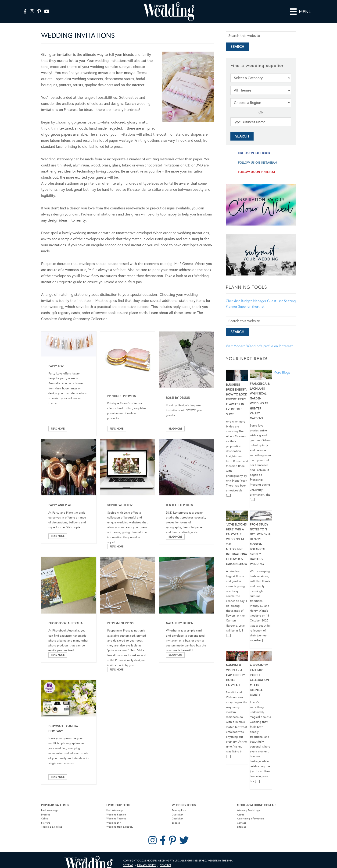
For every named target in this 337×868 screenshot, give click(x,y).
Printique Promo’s (122, 396)
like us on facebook (254, 153)
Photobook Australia (65, 623)
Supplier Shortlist (251, 307)
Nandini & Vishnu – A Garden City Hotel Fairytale (235, 675)
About (240, 815)
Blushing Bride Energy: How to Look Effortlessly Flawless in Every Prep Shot (237, 400)
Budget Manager (254, 301)
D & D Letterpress (179, 505)
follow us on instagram (258, 163)
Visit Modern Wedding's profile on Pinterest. (260, 346)
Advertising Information (250, 819)
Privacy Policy (147, 865)
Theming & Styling (52, 827)
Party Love (57, 366)
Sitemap (242, 827)
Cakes (45, 819)
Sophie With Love (121, 505)
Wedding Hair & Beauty (120, 827)
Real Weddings (50, 810)
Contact (241, 823)
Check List (177, 819)
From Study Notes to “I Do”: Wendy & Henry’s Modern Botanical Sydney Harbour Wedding (260, 544)
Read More (58, 429)
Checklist (233, 301)
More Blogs (282, 372)
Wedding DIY (114, 823)
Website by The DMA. (220, 861)
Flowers (46, 823)
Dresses (46, 815)
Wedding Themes (116, 819)
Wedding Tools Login (249, 810)
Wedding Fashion (116, 815)
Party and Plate (61, 505)
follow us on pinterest (257, 172)
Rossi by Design (178, 398)
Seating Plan (179, 810)
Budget (176, 823)
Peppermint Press (120, 623)
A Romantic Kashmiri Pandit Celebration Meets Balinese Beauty (259, 680)
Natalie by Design (180, 623)
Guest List (275, 301)
